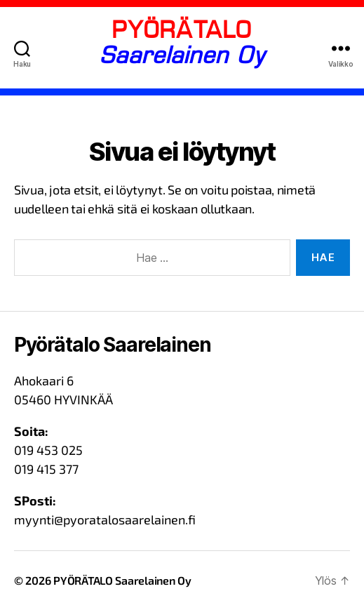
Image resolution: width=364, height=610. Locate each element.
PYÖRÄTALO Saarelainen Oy (122, 580)
